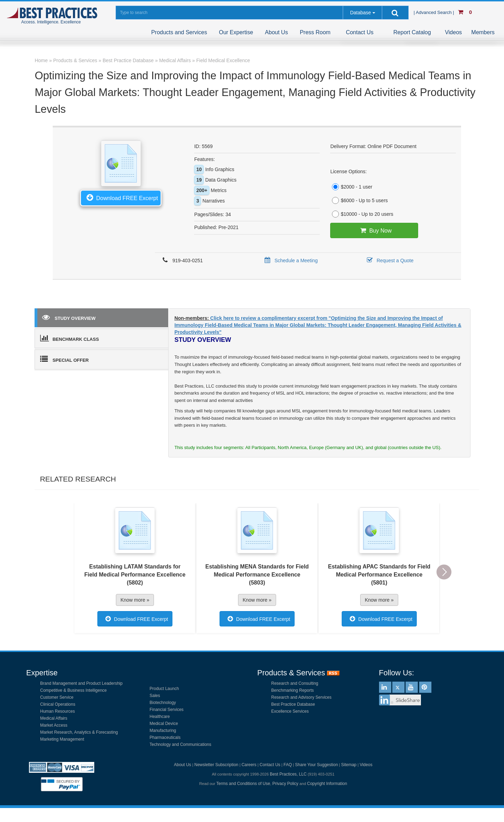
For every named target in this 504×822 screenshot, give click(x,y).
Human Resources (57, 711)
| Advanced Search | (435, 12)
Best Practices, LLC (288, 774)
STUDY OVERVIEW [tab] (69, 317)
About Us (276, 32)
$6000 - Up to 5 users (359, 200)
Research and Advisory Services (301, 697)
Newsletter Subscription (216, 765)
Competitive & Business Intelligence (73, 690)
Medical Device (164, 724)
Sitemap (349, 765)
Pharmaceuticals (165, 737)
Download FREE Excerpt (121, 197)
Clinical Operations (58, 704)
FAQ (288, 765)
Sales (155, 696)
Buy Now (374, 230)
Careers (249, 765)
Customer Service (57, 697)
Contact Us (360, 32)
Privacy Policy (285, 784)
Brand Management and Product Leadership (81, 683)
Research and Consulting (295, 683)
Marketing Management (62, 739)
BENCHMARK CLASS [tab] (69, 338)
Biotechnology (163, 703)
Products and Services (179, 32)
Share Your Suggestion (316, 765)
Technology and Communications (181, 744)
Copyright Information (327, 784)
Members (483, 32)
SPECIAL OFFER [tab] (64, 359)
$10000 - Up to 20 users (362, 214)
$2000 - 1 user (351, 187)
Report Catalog (412, 32)
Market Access (54, 725)
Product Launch (164, 689)
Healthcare (160, 717)
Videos (454, 32)
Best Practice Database (293, 704)
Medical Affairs (54, 718)
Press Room (315, 32)
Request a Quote (389, 260)
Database (361, 13)
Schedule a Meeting (290, 260)
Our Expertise (236, 32)
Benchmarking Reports (292, 690)
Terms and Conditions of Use (243, 784)
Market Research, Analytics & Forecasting (79, 732)
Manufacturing (163, 731)
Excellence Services (290, 711)
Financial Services (167, 710)
